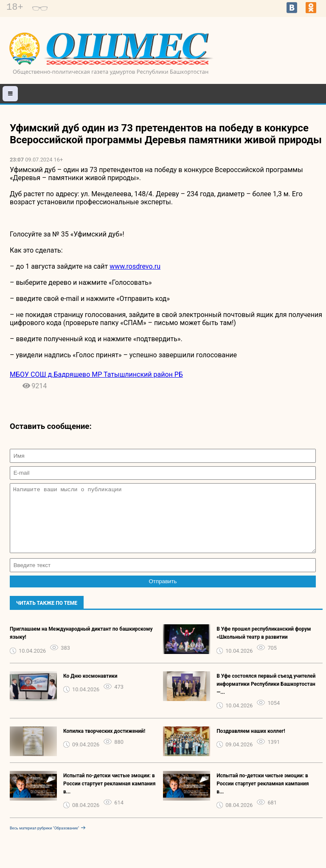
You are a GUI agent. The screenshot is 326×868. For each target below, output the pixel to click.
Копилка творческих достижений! (104, 744)
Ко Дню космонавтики (90, 689)
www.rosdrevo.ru (135, 266)
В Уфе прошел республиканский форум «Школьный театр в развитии (264, 646)
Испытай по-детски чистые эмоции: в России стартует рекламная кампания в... (109, 796)
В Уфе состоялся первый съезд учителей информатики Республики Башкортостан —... (266, 697)
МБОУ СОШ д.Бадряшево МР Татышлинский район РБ (96, 374)
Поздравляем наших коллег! (251, 744)
